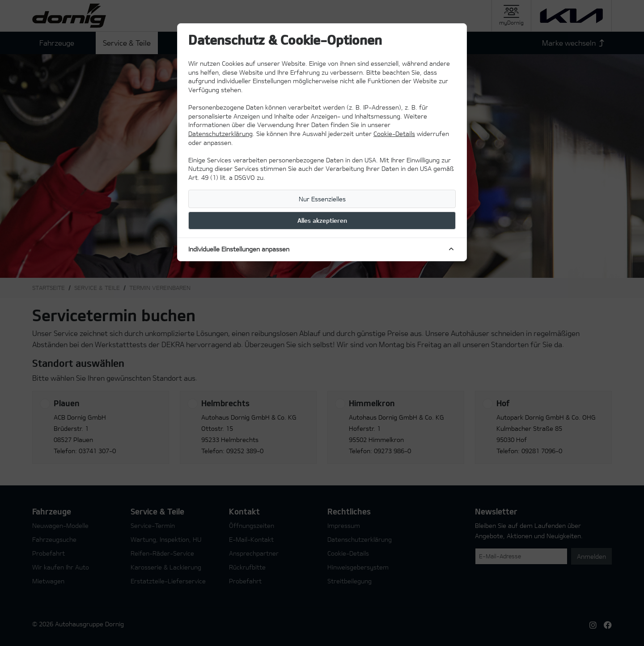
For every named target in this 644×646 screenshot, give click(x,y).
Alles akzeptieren (322, 220)
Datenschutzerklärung (220, 134)
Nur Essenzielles (322, 199)
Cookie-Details (394, 134)
